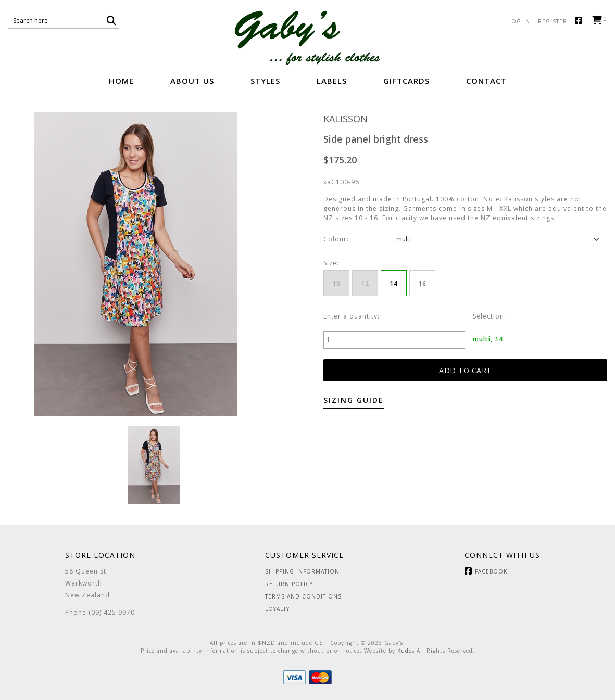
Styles (265, 81)
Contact (486, 81)
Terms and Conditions (303, 596)
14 (394, 283)
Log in (519, 21)
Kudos (406, 651)
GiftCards (406, 81)
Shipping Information (302, 571)
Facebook (581, 21)
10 (336, 283)
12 (365, 283)
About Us (192, 81)
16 (422, 283)
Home (121, 81)
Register (553, 21)
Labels (332, 81)
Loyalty (277, 609)
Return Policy (289, 584)
